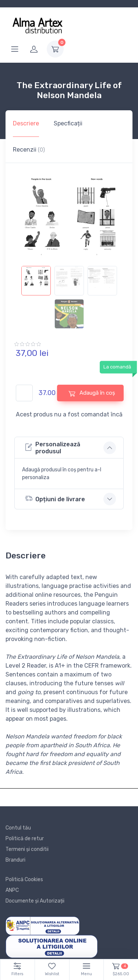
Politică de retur (25, 839)
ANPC (12, 890)
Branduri (15, 860)
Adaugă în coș (92, 393)
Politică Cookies (24, 879)
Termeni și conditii (27, 849)
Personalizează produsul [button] (53, 448)
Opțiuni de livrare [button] (55, 498)
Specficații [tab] (68, 123)
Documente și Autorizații (35, 901)
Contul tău (18, 828)
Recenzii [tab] (29, 150)
